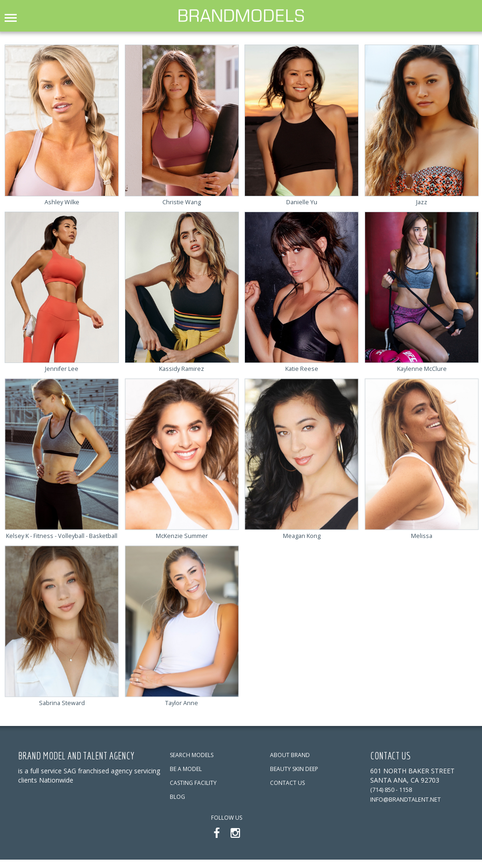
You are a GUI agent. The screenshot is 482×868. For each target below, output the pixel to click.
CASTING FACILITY (193, 791)
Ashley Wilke (62, 201)
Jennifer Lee (62, 368)
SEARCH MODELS (192, 763)
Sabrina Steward (62, 711)
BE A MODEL (186, 777)
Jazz (422, 201)
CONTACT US (287, 791)
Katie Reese (302, 368)
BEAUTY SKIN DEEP (294, 777)
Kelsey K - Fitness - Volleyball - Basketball (62, 539)
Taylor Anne (182, 711)
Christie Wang (182, 201)
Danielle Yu (302, 201)
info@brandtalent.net (412, 807)
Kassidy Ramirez (182, 368)
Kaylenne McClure (422, 368)
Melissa (422, 535)
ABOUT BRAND (290, 763)
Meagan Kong (302, 535)
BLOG (177, 805)
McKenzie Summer (182, 535)
